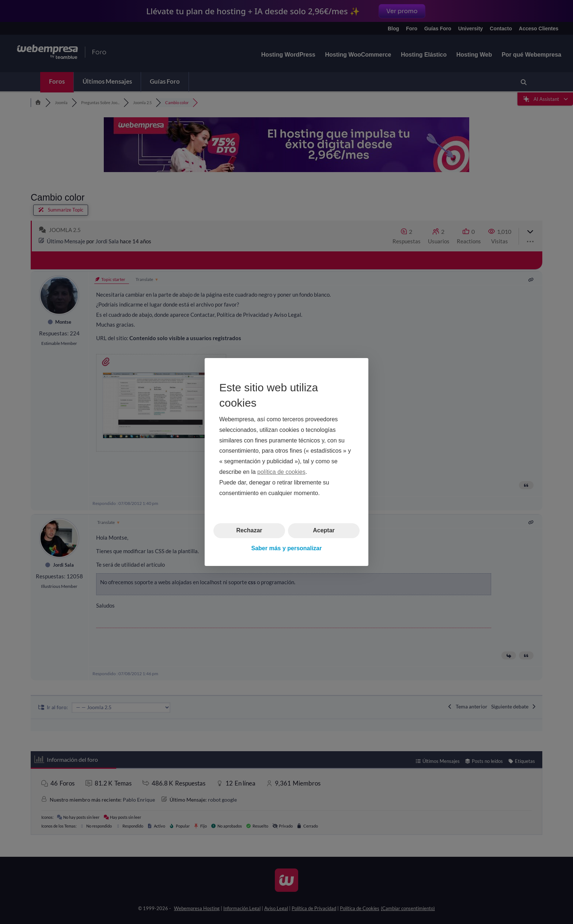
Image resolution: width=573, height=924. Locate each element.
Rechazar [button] (249, 530)
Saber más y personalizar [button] (287, 548)
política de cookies (281, 472)
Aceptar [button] (324, 530)
